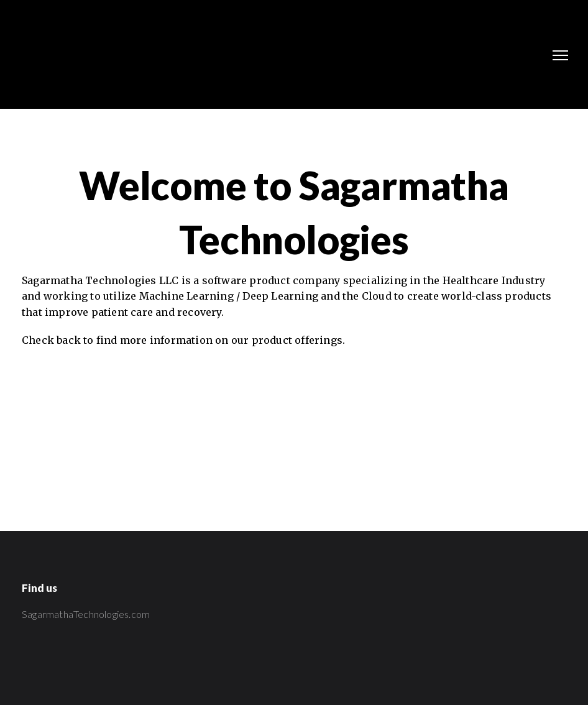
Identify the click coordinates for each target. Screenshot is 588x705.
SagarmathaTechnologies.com (86, 614)
